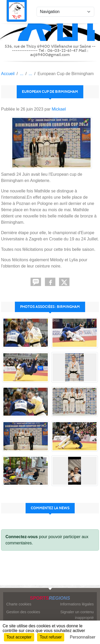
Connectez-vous (22, 537)
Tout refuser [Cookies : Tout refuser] (51, 637)
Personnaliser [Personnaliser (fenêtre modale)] (83, 637)
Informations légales (77, 604)
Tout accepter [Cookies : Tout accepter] (19, 637)
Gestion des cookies (23, 612)
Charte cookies (19, 604)
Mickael (59, 109)
